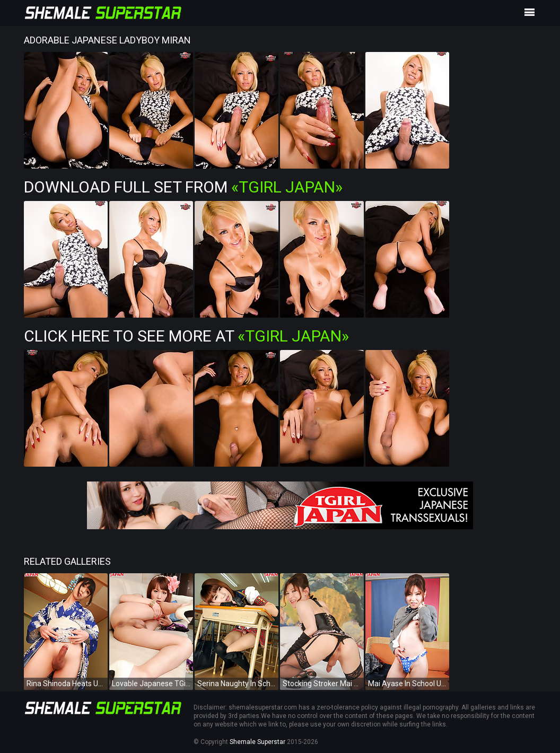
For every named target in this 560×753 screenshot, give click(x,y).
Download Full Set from (183, 187)
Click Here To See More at (186, 336)
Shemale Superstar (257, 742)
